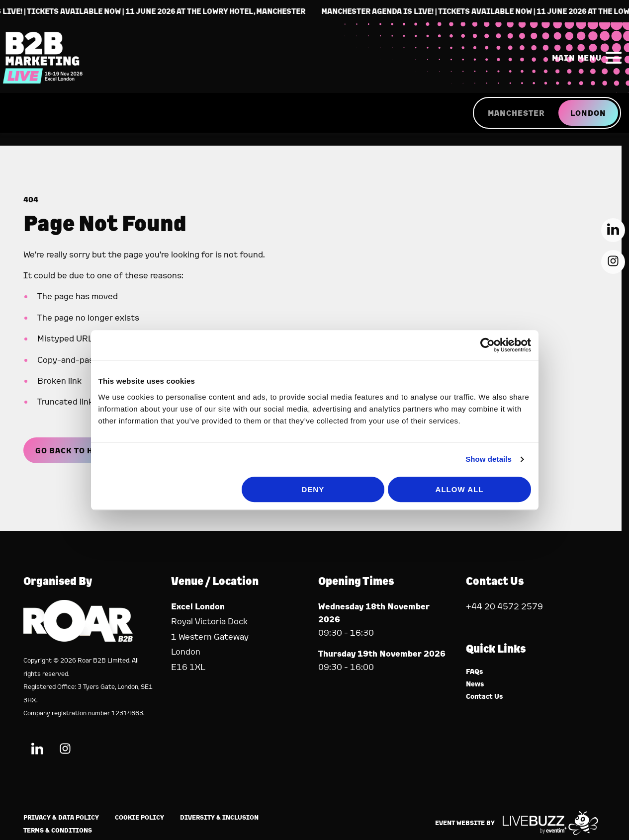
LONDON (588, 116)
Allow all (464, 523)
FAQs (475, 672)
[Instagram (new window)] (65, 750)
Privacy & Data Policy (61, 817)
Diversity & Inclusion (219, 817)
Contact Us (485, 697)
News (475, 684)
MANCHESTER (516, 116)
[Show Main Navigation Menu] (585, 59)
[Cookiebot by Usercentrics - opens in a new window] (494, 378)
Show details (495, 492)
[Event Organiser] (78, 638)
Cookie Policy (139, 817)
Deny (313, 523)
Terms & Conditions (58, 830)
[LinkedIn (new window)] (37, 750)
